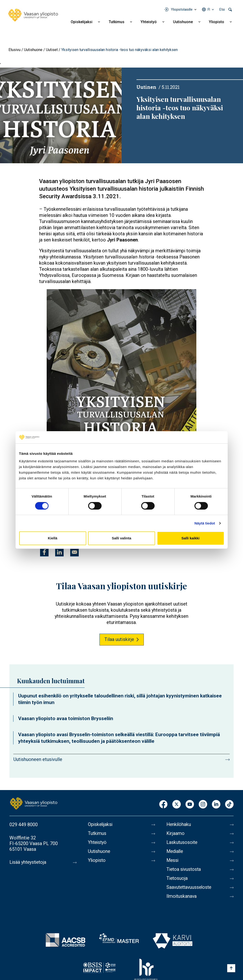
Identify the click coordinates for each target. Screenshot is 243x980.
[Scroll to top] (231, 968)
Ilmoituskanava (182, 896)
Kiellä (53, 538)
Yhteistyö (149, 22)
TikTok (229, 805)
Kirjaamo (176, 834)
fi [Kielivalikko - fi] (209, 9)
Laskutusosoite (182, 842)
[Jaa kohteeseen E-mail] (74, 552)
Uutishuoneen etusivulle (38, 759)
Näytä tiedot (205, 523)
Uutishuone (183, 22)
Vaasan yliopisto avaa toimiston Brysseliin (66, 718)
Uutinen (146, 87)
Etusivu (14, 50)
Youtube (190, 805)
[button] (122, 395)
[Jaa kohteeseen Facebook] (44, 552)
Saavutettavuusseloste (190, 887)
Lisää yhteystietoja (29, 862)
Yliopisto (216, 22)
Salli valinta (121, 538)
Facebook (163, 805)
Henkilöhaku (179, 825)
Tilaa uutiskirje (119, 639)
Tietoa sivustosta (184, 869)
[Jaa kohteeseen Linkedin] (59, 552)
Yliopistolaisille (182, 9)
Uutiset (52, 50)
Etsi (222, 9)
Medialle (175, 851)
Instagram (203, 805)
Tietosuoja (177, 878)
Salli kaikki (191, 538)
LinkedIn (216, 805)
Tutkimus (117, 22)
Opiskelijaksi (82, 22)
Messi (173, 860)
